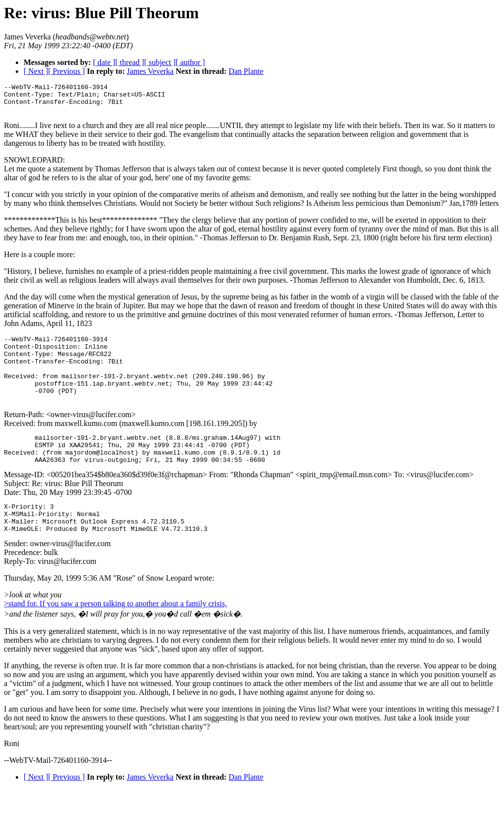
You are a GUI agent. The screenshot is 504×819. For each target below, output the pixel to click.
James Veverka (150, 71)
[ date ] (104, 62)
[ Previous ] (67, 71)
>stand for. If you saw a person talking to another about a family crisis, (115, 633)
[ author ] (190, 62)
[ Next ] (36, 71)
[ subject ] (160, 62)
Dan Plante (246, 71)
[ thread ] (130, 62)
